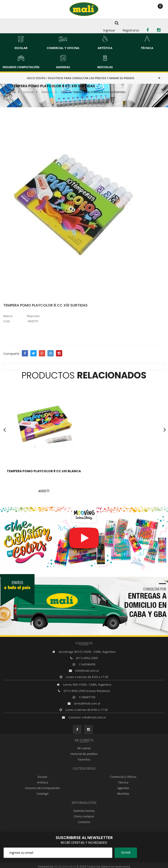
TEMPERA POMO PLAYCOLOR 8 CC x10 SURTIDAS (99, 92)
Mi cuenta (84, 748)
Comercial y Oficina (123, 777)
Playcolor (33, 316)
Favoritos (84, 759)
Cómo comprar (84, 816)
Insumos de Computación (43, 788)
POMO (64, 92)
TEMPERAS (47, 92)
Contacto (84, 822)
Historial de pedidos (84, 754)
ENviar (126, 853)
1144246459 (87, 664)
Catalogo (43, 794)
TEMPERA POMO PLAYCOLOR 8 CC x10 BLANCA (44, 471)
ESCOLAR (28, 92)
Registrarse (131, 30)
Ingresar (109, 30)
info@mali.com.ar (87, 671)
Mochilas (123, 794)
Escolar (43, 777)
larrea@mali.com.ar (87, 703)
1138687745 (87, 697)
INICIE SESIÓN (36, 78)
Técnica (123, 782)
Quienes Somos (84, 811)
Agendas (123, 788)
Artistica (43, 782)
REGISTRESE (56, 78)
